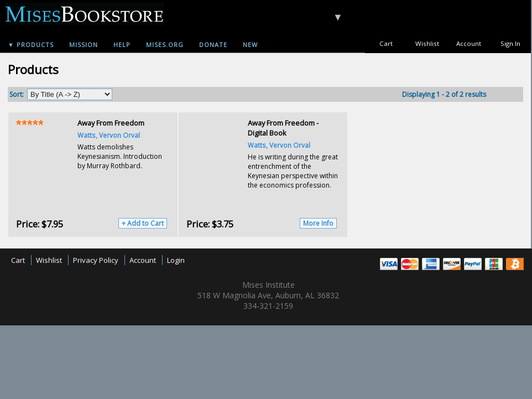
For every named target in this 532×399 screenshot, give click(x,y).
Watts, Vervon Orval (109, 135)
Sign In (510, 43)
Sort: (17, 94)
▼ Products (31, 45)
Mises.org (165, 45)
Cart (386, 43)
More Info (318, 223)
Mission (84, 45)
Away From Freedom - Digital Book (283, 128)
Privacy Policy (96, 260)
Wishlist (427, 43)
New (250, 45)
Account (469, 43)
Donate (213, 45)
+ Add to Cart (143, 223)
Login (176, 260)
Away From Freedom (111, 123)
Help (122, 45)
